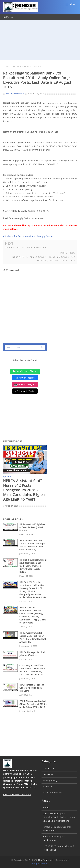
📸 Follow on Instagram (25, 384)
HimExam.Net (45, 860)
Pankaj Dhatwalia (15, 94)
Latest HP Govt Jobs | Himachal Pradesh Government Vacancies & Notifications (59, 817)
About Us (48, 786)
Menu (71, 5)
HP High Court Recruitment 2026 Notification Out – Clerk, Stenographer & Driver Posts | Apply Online (33, 566)
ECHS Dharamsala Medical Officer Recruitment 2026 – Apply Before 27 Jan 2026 (33, 704)
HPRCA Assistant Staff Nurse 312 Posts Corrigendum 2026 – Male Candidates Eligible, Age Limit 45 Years (25, 490)
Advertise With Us (52, 792)
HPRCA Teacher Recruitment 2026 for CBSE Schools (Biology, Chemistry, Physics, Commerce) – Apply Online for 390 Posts (33, 615)
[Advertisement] (40, 40)
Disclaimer (48, 774)
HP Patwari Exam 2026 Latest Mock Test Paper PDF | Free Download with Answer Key (33, 637)
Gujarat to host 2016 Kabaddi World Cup (25, 247)
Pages (8, 17)
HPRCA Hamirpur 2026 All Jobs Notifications (32, 654)
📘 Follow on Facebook (25, 378)
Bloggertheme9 (40, 864)
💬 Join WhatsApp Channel (25, 371)
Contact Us (49, 768)
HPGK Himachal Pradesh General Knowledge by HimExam (32, 688)
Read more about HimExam (17, 794)
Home (46, 807)
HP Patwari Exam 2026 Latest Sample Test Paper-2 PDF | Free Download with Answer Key (33, 545)
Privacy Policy (50, 780)
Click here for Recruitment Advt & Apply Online (28, 236)
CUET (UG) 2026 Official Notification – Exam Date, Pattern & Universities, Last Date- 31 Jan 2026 (32, 670)
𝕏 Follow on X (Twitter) (25, 391)
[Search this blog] (25, 347)
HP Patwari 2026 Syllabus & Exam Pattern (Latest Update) (32, 527)
